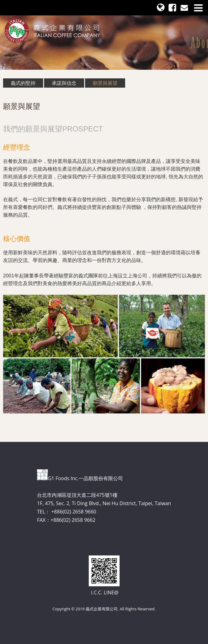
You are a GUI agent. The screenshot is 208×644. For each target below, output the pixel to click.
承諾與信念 (64, 83)
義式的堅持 (23, 83)
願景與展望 (105, 83)
